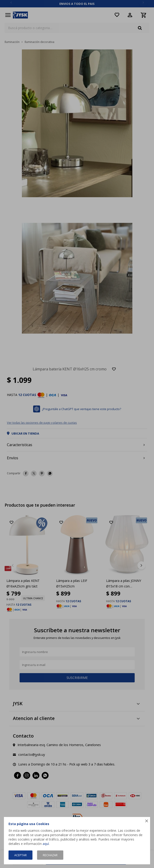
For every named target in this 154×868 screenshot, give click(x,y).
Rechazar (50, 855)
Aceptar (20, 855)
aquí (46, 844)
